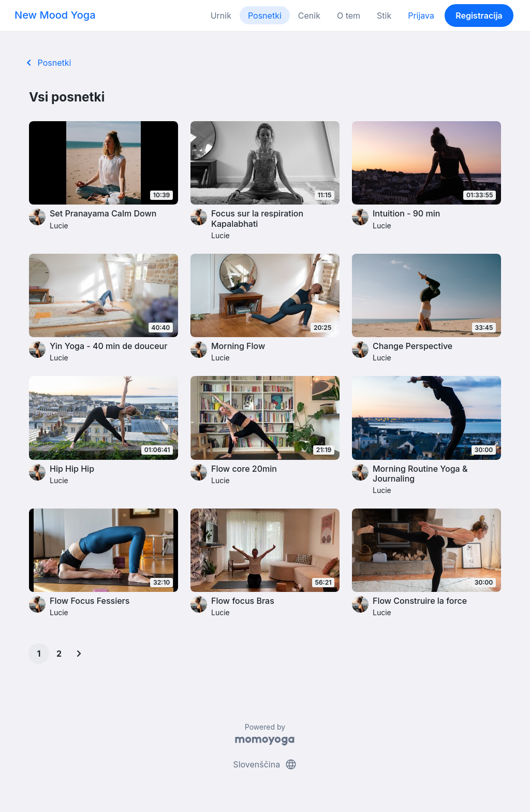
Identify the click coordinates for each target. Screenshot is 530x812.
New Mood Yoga (55, 15)
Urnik (221, 16)
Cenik (309, 16)
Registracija (479, 16)
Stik (384, 16)
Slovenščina (265, 764)
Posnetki (265, 16)
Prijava (421, 16)
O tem (349, 16)
